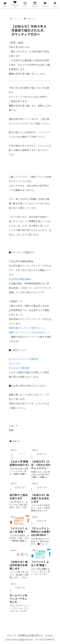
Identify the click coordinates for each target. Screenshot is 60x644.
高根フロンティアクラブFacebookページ (29, 332)
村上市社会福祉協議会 (20, 279)
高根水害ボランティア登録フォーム (27, 328)
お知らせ (15, 441)
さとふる (16, 363)
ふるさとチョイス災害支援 (24, 359)
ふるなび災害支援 (20, 368)
